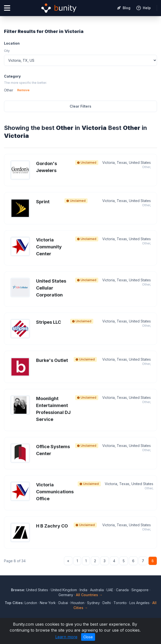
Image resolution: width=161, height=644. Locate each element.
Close (88, 637)
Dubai (63, 603)
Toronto (120, 603)
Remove (23, 90)
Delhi (107, 603)
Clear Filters (80, 106)
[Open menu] (7, 8)
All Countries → (89, 595)
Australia (97, 590)
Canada (122, 590)
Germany (66, 595)
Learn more (66, 637)
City (7, 51)
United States (37, 590)
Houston (78, 603)
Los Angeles (139, 603)
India (83, 590)
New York (48, 603)
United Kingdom (64, 590)
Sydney (93, 603)
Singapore (140, 590)
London (31, 603)
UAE (110, 590)
